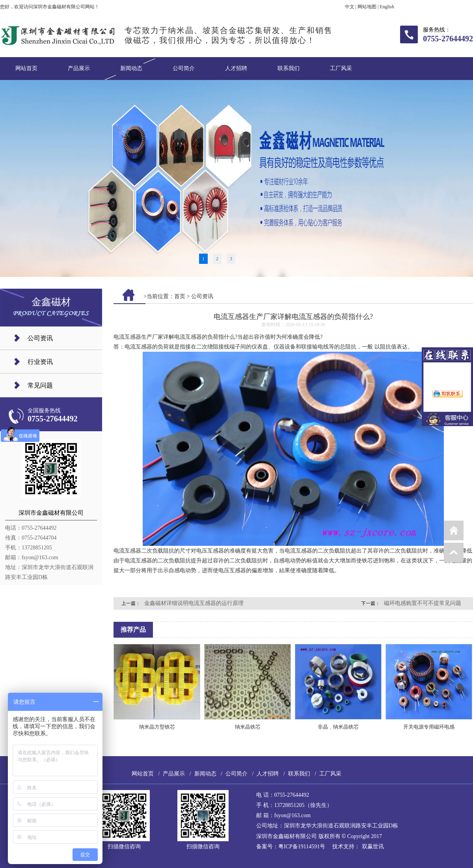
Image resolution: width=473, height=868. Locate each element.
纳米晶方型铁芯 (157, 727)
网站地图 (367, 7)
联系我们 (289, 68)
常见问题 (40, 385)
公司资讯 (40, 338)
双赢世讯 (373, 847)
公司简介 (184, 68)
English (387, 7)
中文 (350, 7)
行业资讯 (40, 362)
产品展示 (79, 68)
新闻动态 (131, 68)
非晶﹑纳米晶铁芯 (338, 727)
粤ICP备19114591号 (302, 847)
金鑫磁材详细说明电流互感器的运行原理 (194, 603)
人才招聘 (236, 68)
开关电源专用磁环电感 (429, 727)
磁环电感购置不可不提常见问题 (423, 603)
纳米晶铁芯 (248, 727)
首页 (180, 296)
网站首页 (26, 68)
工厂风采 (341, 68)
